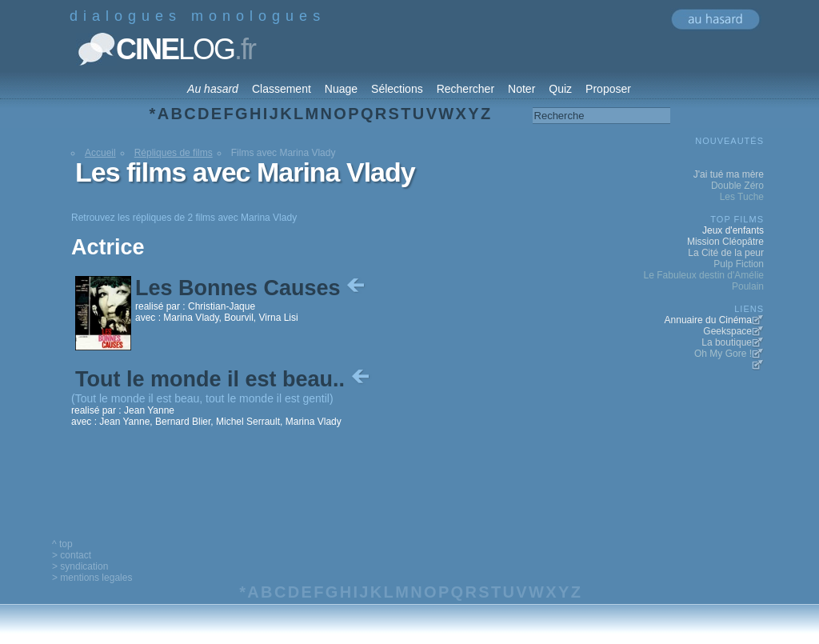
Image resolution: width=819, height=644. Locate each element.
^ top (62, 544)
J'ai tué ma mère (729, 174)
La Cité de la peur (726, 253)
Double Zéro (737, 186)
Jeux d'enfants (733, 230)
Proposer (608, 89)
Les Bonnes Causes (252, 288)
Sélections (397, 89)
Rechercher (465, 89)
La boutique (727, 342)
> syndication (80, 566)
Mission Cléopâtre (725, 242)
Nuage (341, 89)
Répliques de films (174, 153)
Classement (282, 89)
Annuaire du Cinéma (708, 320)
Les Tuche (742, 197)
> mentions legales (92, 578)
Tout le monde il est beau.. (224, 379)
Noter (521, 89)
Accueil (100, 153)
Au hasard (213, 89)
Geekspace (727, 331)
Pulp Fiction (739, 264)
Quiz (560, 89)
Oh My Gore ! (723, 354)
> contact (72, 555)
